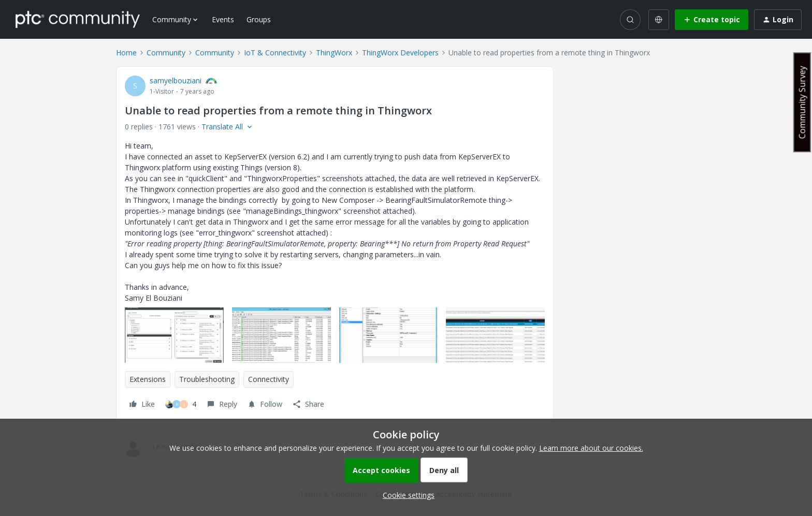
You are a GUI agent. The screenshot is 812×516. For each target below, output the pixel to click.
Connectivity (269, 379)
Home (126, 53)
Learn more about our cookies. (591, 448)
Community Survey (802, 102)
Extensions (148, 379)
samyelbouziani (176, 80)
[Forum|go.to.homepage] (78, 19)
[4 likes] (181, 404)
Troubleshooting (207, 379)
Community (166, 53)
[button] (712, 20)
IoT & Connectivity (275, 53)
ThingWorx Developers (400, 53)
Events (223, 19)
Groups (259, 19)
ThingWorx (334, 53)
